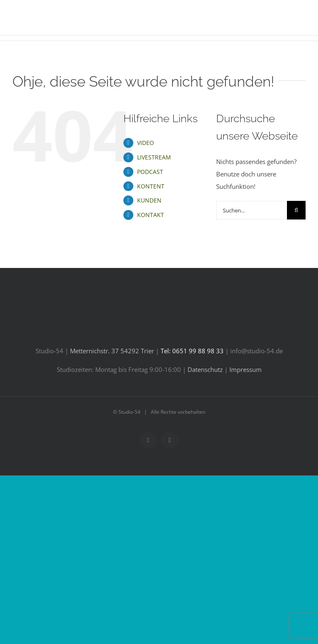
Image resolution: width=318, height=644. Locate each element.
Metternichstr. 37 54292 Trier (112, 351)
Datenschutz (205, 369)
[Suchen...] (252, 210)
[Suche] (296, 210)
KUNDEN (149, 200)
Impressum (246, 369)
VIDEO (146, 143)
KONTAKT (151, 215)
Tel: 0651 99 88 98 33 (192, 351)
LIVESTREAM (154, 157)
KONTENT (151, 186)
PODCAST (150, 172)
